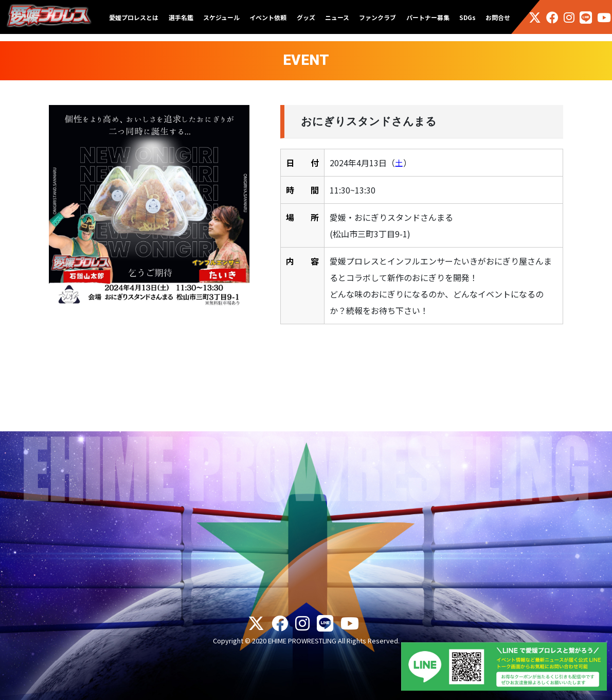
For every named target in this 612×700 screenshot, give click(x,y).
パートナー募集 (428, 17)
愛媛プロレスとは (134, 17)
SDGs (467, 17)
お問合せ (498, 17)
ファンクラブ (377, 17)
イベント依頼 (268, 17)
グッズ (306, 17)
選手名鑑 (181, 17)
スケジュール (221, 17)
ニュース (337, 17)
